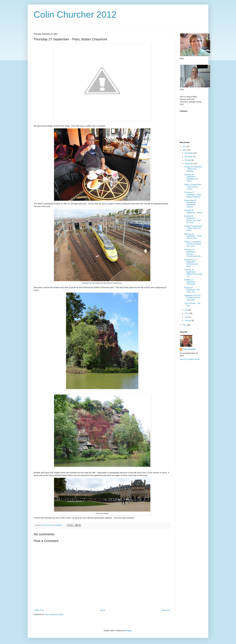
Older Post (166, 610)
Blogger (129, 631)
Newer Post (39, 610)
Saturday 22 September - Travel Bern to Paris (193, 236)
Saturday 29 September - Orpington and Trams (191, 178)
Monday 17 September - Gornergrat (190, 282)
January (188, 320)
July (187, 310)
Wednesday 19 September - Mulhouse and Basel (191, 263)
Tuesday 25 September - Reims (193, 211)
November (189, 157)
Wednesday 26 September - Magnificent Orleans (190, 204)
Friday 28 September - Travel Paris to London (193, 187)
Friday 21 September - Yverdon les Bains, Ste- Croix (193, 244)
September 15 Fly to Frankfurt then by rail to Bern (192, 298)
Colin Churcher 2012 (75, 15)
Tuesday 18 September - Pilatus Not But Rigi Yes (193, 273)
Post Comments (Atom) (54, 614)
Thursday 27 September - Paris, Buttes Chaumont (193, 195)
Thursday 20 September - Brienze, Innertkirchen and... (193, 253)
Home (103, 610)
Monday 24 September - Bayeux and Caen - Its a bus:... (193, 219)
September (189, 164)
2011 (185, 325)
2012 (185, 150)
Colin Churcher (189, 349)
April (187, 317)
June (187, 313)
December (189, 153)
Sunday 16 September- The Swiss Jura (192, 290)
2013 (185, 146)
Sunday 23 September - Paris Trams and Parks (193, 228)
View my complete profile (190, 359)
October (188, 160)
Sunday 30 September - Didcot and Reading (193, 169)
